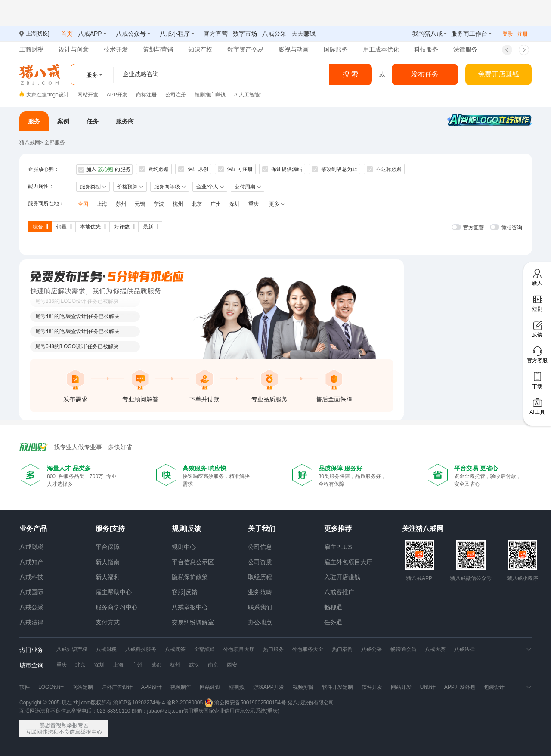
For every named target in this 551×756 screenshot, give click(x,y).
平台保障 (108, 547)
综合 (38, 227)
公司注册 (176, 95)
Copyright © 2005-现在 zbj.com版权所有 (65, 703)
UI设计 (428, 687)
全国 (83, 204)
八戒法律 (31, 622)
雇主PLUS (338, 547)
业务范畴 (260, 592)
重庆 (254, 204)
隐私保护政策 (190, 577)
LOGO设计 (51, 687)
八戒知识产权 (72, 649)
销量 (62, 227)
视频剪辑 (303, 687)
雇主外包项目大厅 (348, 562)
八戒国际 (31, 592)
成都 (156, 665)
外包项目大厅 (239, 649)
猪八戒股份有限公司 (311, 703)
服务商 (125, 121)
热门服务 (273, 649)
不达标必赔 (384, 169)
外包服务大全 (308, 649)
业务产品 (33, 529)
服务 (34, 121)
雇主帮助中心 (114, 592)
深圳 (235, 204)
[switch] (468, 227)
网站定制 (83, 687)
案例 (63, 121)
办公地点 (260, 622)
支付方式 (108, 622)
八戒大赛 (435, 649)
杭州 (178, 204)
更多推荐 (338, 529)
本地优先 (90, 227)
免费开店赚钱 (498, 74)
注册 (523, 34)
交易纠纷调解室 (193, 622)
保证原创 (193, 169)
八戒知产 (31, 562)
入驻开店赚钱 (342, 577)
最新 (148, 227)
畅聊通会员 (403, 649)
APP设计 (152, 687)
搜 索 (350, 74)
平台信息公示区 (193, 562)
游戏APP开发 (269, 687)
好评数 (122, 227)
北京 (197, 204)
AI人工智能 (247, 95)
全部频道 (204, 649)
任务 (93, 121)
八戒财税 (31, 547)
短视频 (237, 687)
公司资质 (260, 562)
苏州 (121, 204)
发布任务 (425, 74)
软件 (25, 687)
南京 (213, 665)
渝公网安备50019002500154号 (245, 703)
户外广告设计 (117, 687)
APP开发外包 (460, 687)
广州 (216, 204)
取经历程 (260, 577)
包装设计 (494, 687)
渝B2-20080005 (185, 703)
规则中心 (184, 547)
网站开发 (88, 95)
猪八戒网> (32, 142)
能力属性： (41, 186)
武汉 (194, 665)
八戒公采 (31, 607)
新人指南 (108, 562)
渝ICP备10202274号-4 (139, 703)
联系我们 (260, 607)
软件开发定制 (337, 687)
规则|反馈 (186, 529)
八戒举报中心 (190, 607)
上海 (102, 204)
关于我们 (262, 529)
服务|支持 (110, 529)
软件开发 (372, 687)
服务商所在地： (46, 204)
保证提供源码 (282, 169)
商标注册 (146, 95)
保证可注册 (235, 169)
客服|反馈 (185, 592)
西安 (232, 665)
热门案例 (342, 649)
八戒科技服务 (141, 649)
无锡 (140, 204)
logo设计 (59, 95)
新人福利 (108, 577)
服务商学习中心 (117, 607)
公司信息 (260, 547)
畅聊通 (333, 607)
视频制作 (181, 687)
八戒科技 (31, 577)
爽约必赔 (154, 169)
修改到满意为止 (334, 169)
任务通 (333, 622)
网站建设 (210, 687)
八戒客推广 (339, 592)
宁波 (159, 204)
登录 (508, 34)
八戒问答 (175, 649)
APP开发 (117, 95)
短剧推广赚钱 (210, 95)
